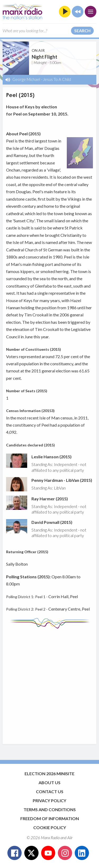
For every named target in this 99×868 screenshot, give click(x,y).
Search (82, 31)
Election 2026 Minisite (49, 774)
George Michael (26, 79)
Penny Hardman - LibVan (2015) (62, 480)
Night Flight (44, 57)
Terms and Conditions (50, 809)
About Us (49, 782)
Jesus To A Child (57, 79)
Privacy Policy (49, 800)
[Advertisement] (49, 684)
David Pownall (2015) (52, 522)
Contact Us (50, 791)
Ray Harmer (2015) (50, 499)
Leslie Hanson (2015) (51, 457)
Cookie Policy (50, 827)
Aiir (70, 838)
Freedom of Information (50, 818)
